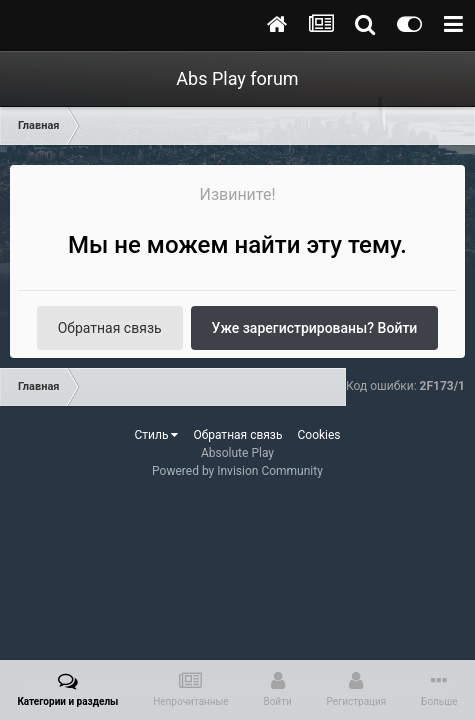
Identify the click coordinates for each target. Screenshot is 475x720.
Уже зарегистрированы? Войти (315, 328)
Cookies (318, 435)
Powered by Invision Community (237, 471)
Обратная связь (110, 328)
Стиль (156, 435)
